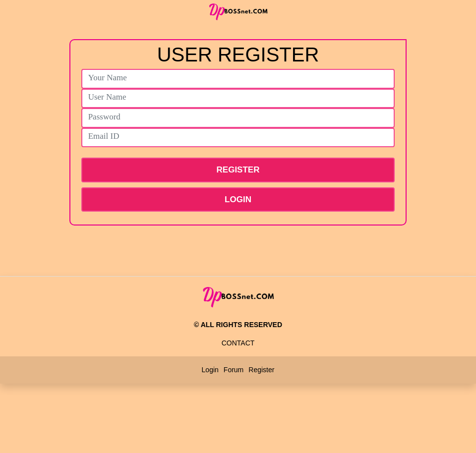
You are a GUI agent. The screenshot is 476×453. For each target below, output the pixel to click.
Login (238, 199)
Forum (234, 370)
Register (261, 370)
